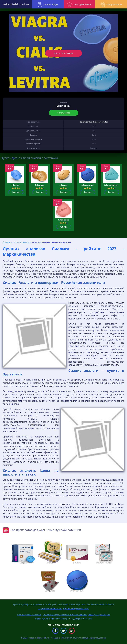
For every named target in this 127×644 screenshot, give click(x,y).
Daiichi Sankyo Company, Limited (94, 122)
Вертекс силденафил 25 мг (76, 608)
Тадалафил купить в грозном (71, 604)
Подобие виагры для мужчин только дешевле (65, 615)
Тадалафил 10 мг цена (82, 619)
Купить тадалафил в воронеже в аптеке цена (35, 604)
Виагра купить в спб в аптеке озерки (52, 619)
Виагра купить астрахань (29, 615)
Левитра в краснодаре (99, 615)
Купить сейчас (63, 53)
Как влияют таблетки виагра (100, 604)
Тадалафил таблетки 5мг (50, 608)
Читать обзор (64, 113)
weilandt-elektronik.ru (16, 4)
